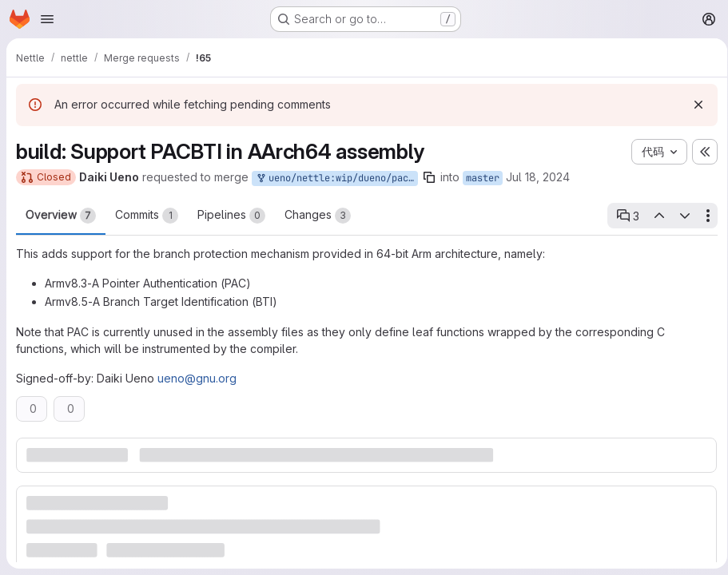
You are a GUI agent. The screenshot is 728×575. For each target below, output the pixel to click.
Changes (318, 216)
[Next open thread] (679, 216)
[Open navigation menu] (47, 19)
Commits (147, 216)
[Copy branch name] (429, 177)
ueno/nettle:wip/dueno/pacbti (336, 178)
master (483, 178)
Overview (61, 216)
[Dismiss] (693, 105)
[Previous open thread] (653, 216)
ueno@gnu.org (197, 378)
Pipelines (231, 216)
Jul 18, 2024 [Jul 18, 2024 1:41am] (538, 177)
